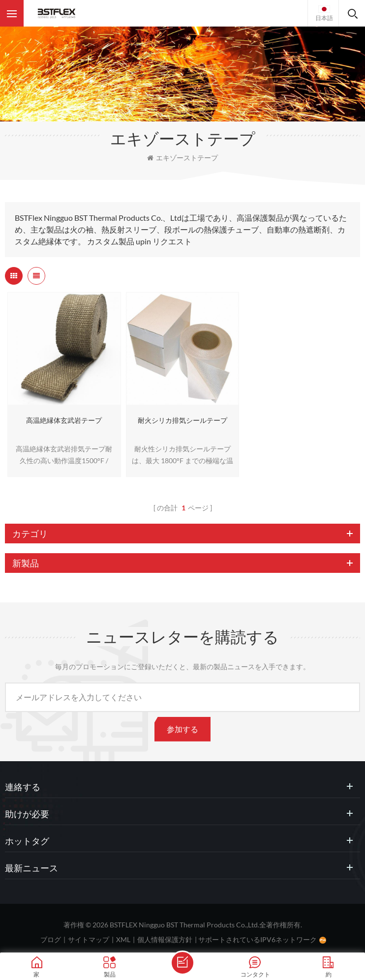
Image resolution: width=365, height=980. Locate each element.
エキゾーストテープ (182, 158)
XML (123, 939)
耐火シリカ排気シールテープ (182, 420)
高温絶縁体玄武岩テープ (64, 420)
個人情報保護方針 (165, 939)
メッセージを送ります (182, 963)
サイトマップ (89, 939)
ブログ (51, 939)
